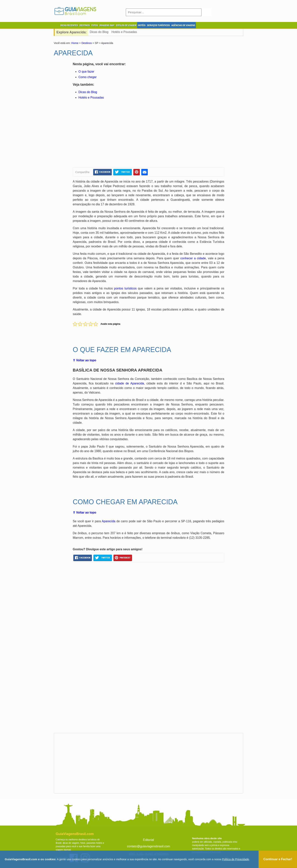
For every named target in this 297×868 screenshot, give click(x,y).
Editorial (148, 840)
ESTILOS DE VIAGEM (126, 25)
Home (75, 43)
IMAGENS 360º (107, 25)
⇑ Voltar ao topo (84, 360)
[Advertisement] (109, 134)
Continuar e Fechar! (278, 859)
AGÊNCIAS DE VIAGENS (183, 25)
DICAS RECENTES (69, 25)
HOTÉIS (142, 25)
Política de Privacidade (235, 859)
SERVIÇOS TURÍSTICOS (158, 25)
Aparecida (109, 521)
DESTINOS (85, 25)
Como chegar (88, 77)
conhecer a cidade (193, 258)
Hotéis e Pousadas (124, 32)
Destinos (87, 43)
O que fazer (86, 72)
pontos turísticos (125, 288)
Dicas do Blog (99, 32)
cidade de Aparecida (130, 383)
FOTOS (95, 25)
